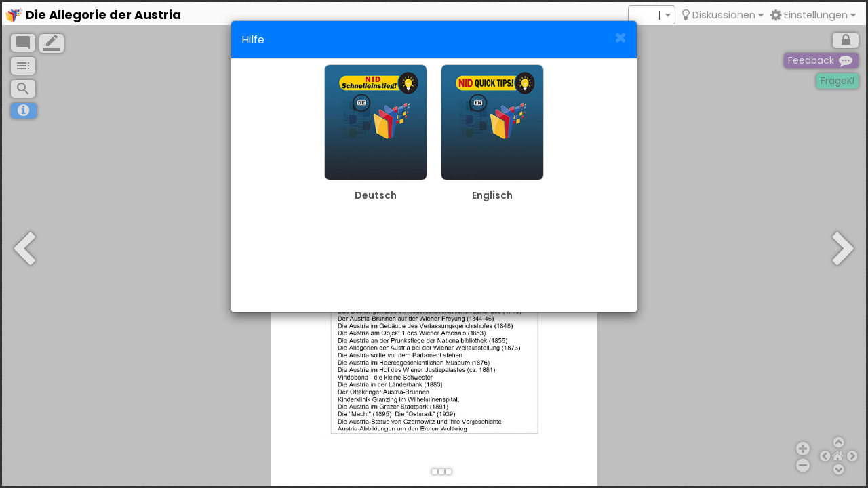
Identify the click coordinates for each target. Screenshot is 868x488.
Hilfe (253, 40)
